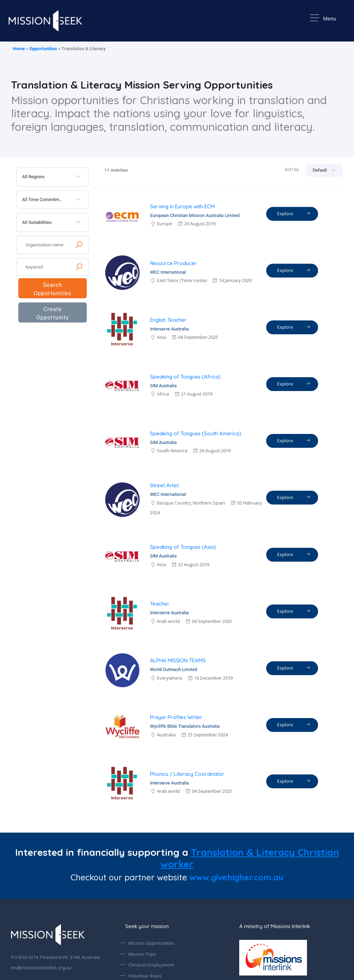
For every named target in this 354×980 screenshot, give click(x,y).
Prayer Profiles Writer (176, 717)
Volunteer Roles (145, 976)
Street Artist (164, 485)
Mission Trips (142, 954)
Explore (294, 213)
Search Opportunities (53, 289)
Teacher (160, 604)
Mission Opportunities (151, 943)
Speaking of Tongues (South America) (196, 433)
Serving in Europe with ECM (182, 206)
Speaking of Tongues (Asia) (183, 547)
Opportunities (43, 49)
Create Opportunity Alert (53, 315)
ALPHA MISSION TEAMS (178, 660)
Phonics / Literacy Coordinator (187, 774)
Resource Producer (173, 263)
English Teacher (168, 320)
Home (19, 49)
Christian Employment (151, 965)
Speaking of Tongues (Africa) (185, 377)
